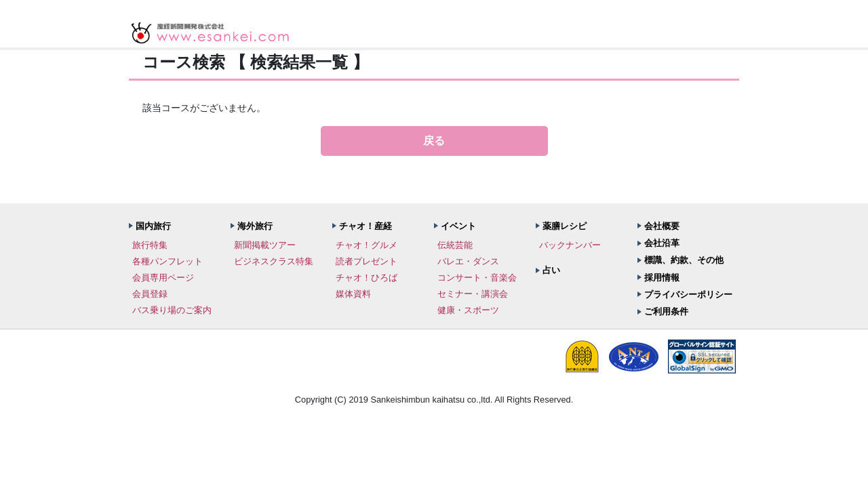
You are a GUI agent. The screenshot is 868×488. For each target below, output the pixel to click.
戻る (434, 141)
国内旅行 (153, 226)
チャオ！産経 (366, 226)
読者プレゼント (367, 261)
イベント (458, 226)
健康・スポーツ (468, 310)
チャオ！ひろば (367, 278)
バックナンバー (570, 245)
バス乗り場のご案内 (172, 310)
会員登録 (150, 294)
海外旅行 (255, 226)
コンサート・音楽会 (477, 278)
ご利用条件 (666, 311)
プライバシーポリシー (688, 294)
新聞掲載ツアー (265, 245)
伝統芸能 (455, 245)
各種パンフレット (167, 261)
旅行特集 (150, 245)
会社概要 (662, 226)
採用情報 (662, 278)
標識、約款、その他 (684, 260)
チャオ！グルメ (367, 245)
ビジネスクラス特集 (274, 261)
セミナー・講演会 (473, 294)
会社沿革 (662, 243)
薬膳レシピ (565, 226)
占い (551, 270)
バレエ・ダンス (468, 261)
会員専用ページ (163, 278)
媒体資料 (353, 294)
